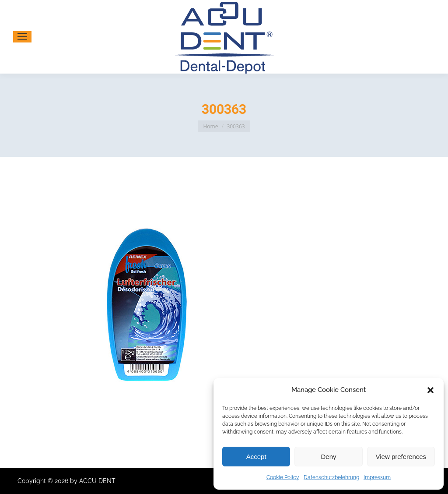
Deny (328, 457)
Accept (256, 457)
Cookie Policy (283, 477)
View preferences (401, 457)
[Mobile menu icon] (22, 37)
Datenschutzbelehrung (331, 477)
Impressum (377, 477)
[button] (430, 390)
